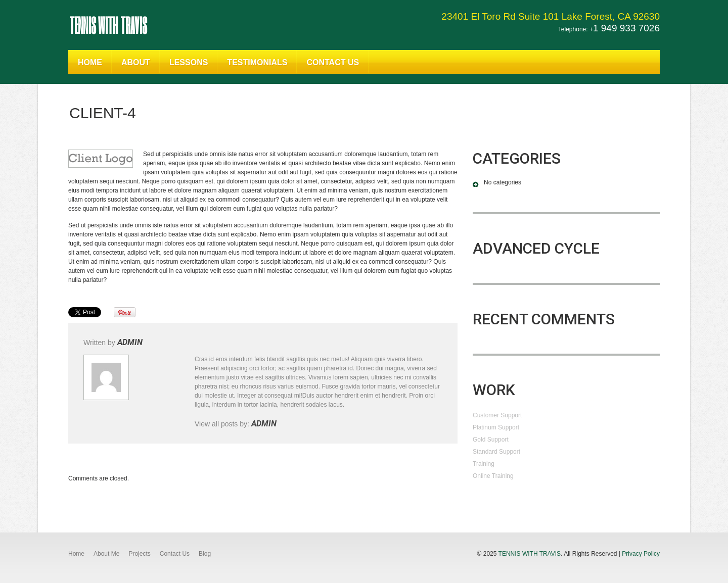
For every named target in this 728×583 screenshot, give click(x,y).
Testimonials (257, 62)
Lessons (189, 62)
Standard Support (496, 452)
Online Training (493, 476)
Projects (139, 554)
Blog (205, 554)
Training (484, 464)
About (136, 62)
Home (90, 62)
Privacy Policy (641, 554)
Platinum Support (496, 427)
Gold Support (491, 440)
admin (130, 342)
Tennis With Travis (108, 25)
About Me (106, 554)
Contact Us (333, 62)
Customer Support (497, 415)
